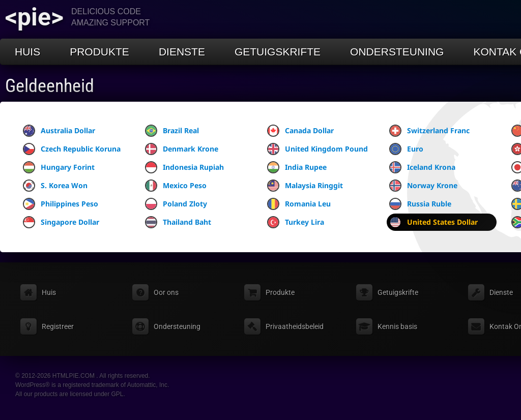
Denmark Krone (182, 149)
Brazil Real (172, 131)
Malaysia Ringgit (305, 186)
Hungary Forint (59, 167)
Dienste (182, 52)
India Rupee (297, 167)
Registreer (58, 326)
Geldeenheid (50, 86)
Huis (27, 52)
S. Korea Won (55, 186)
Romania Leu (299, 204)
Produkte (99, 52)
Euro (406, 149)
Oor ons (166, 292)
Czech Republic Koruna (72, 149)
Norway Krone (423, 186)
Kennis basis (397, 326)
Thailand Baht (178, 222)
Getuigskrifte (278, 52)
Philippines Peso (61, 204)
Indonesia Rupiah (184, 167)
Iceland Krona (422, 167)
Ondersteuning (397, 52)
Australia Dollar (59, 131)
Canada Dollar (300, 131)
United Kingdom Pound (317, 149)
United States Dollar (433, 222)
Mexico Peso (176, 186)
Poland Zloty (176, 204)
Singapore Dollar (61, 222)
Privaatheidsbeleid (295, 326)
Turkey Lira (296, 222)
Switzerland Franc (429, 131)
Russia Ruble (420, 204)
